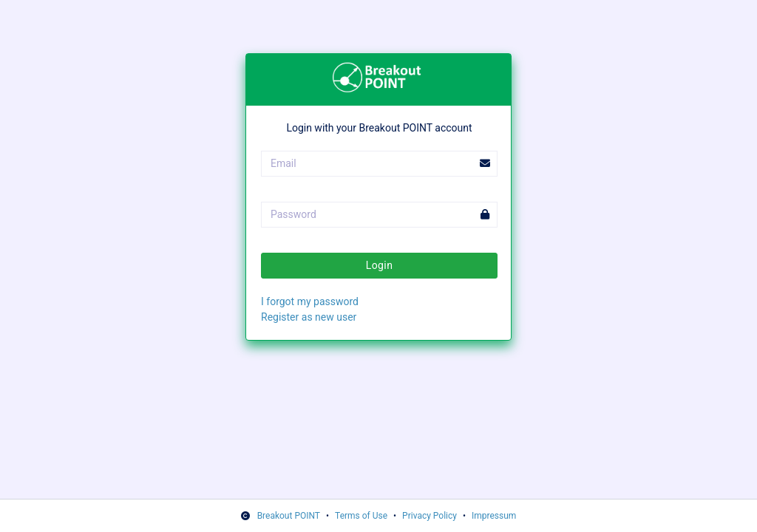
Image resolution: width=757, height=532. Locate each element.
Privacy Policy (430, 516)
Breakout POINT (289, 516)
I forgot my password (310, 301)
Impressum (494, 516)
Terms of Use (361, 516)
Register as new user (309, 317)
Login (380, 265)
